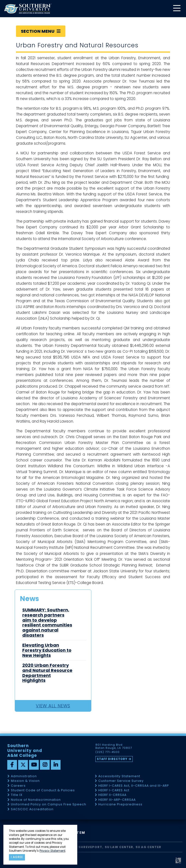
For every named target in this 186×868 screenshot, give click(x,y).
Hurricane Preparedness (120, 805)
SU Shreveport (88, 847)
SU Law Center (119, 847)
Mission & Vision (25, 781)
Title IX (17, 795)
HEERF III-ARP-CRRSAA (117, 800)
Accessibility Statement (119, 776)
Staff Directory (112, 759)
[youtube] (34, 765)
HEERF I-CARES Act (114, 790)
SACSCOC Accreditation (32, 809)
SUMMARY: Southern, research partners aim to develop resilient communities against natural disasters (47, 623)
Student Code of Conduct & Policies (43, 790)
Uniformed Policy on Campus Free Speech (49, 805)
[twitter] (23, 765)
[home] (28, 9)
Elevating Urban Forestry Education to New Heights (47, 650)
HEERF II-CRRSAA (112, 795)
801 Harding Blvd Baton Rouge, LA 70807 (114, 746)
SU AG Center (148, 847)
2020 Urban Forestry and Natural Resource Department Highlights (47, 673)
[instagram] (45, 765)
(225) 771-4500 (108, 752)
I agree (17, 857)
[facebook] (12, 765)
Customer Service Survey (121, 781)
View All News (53, 706)
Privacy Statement (52, 851)
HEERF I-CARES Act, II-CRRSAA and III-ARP (134, 786)
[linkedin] (56, 765)
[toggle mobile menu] (177, 9)
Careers (18, 786)
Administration (24, 776)
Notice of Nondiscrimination (36, 800)
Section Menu (41, 31)
